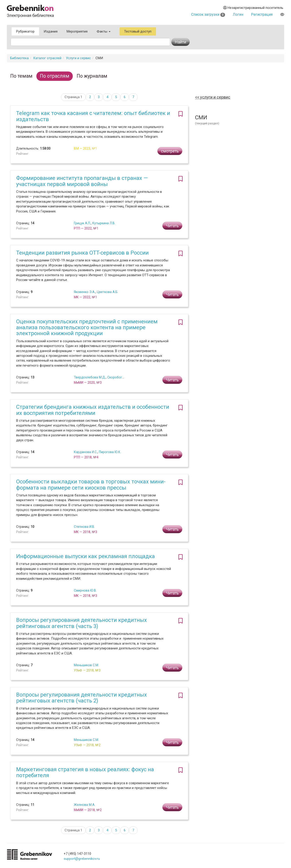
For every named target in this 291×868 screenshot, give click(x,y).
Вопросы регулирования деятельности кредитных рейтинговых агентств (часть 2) (82, 698)
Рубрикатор (25, 31)
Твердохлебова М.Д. (90, 377)
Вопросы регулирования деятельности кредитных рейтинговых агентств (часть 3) (82, 623)
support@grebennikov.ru (82, 859)
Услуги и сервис (78, 58)
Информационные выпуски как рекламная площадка (85, 556)
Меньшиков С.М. (86, 665)
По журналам (92, 76)
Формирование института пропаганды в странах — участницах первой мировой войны (82, 181)
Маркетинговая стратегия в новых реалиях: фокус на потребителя (85, 772)
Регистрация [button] (262, 14)
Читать (172, 226)
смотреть (170, 151)
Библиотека (19, 58)
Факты (104, 31)
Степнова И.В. (84, 527)
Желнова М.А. (85, 805)
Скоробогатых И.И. (122, 377)
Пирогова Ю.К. (110, 452)
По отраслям (55, 76)
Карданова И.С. (86, 452)
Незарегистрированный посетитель (253, 8)
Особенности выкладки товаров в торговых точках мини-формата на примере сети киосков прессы (91, 485)
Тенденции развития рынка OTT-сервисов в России (82, 253)
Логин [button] (238, 14)
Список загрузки (208, 14)
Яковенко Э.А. (85, 292)
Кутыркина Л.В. (104, 223)
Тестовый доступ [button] (138, 31)
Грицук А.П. (82, 223)
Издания (51, 31)
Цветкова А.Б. (108, 292)
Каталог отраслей (47, 58)
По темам (21, 76)
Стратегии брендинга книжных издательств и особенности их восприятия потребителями (93, 410)
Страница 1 (73, 97)
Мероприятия (77, 31)
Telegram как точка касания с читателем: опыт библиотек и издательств (93, 116)
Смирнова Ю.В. (85, 590)
